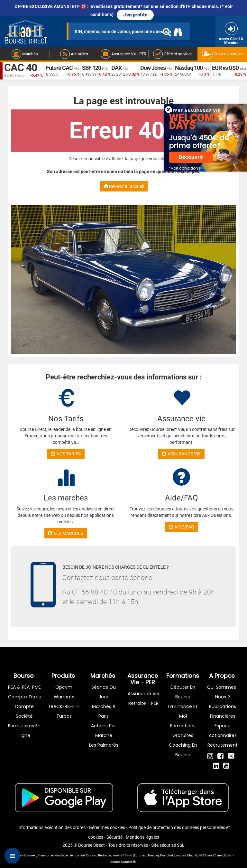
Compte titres (24, 697)
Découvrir (191, 157)
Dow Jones (153, 68)
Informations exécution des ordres (51, 827)
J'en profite (135, 15)
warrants (64, 697)
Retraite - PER (143, 703)
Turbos (64, 716)
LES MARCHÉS (66, 533)
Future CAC (59, 68)
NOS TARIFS (66, 454)
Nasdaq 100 (189, 68)
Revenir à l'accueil (124, 186)
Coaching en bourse (183, 750)
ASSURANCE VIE (181, 454)
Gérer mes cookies (107, 827)
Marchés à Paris (104, 711)
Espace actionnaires (223, 731)
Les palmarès (104, 745)
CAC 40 (21, 68)
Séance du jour (104, 692)
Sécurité (114, 837)
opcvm (64, 687)
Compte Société (24, 711)
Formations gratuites (183, 731)
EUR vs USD (225, 68)
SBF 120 (91, 68)
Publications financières (223, 711)
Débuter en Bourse (183, 692)
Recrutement (223, 745)
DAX (116, 68)
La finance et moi (183, 711)
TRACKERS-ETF (64, 706)
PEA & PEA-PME (24, 687)
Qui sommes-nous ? (223, 692)
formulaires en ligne (24, 731)
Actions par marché (104, 731)
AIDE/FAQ (182, 527)
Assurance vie (143, 694)
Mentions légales (142, 837)
